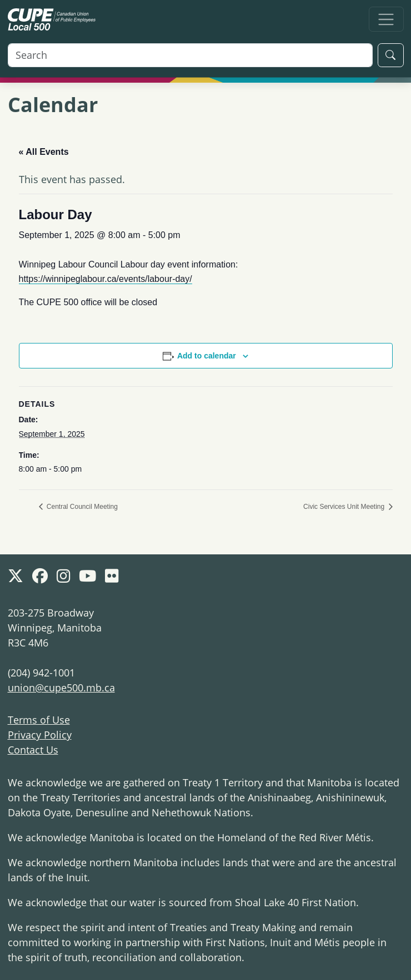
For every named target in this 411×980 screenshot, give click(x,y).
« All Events (44, 152)
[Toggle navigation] (386, 19)
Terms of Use (39, 720)
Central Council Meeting (81, 507)
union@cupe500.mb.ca (61, 688)
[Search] (190, 55)
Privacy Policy (40, 735)
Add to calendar (207, 356)
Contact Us (33, 750)
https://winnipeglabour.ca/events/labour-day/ (106, 279)
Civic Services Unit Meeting (345, 507)
